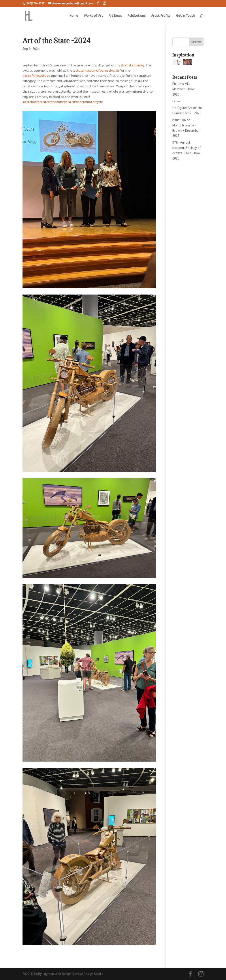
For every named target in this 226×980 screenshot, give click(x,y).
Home (74, 16)
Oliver (177, 101)
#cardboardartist (56, 102)
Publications (137, 16)
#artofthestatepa (36, 76)
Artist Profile (161, 16)
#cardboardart (33, 102)
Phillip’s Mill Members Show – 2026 (185, 89)
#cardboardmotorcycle (86, 102)
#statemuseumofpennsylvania (96, 71)
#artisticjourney (133, 65)
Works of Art (93, 16)
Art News (115, 16)
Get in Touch (185, 16)
